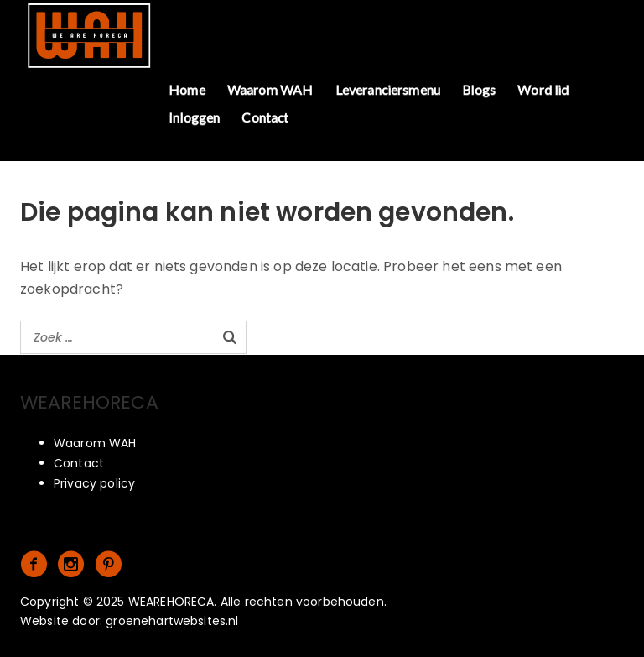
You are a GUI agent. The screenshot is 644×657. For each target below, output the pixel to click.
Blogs (479, 89)
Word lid (543, 89)
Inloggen (194, 117)
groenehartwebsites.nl (172, 621)
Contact (265, 117)
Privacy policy (94, 483)
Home (187, 89)
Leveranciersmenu (388, 89)
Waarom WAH (270, 89)
